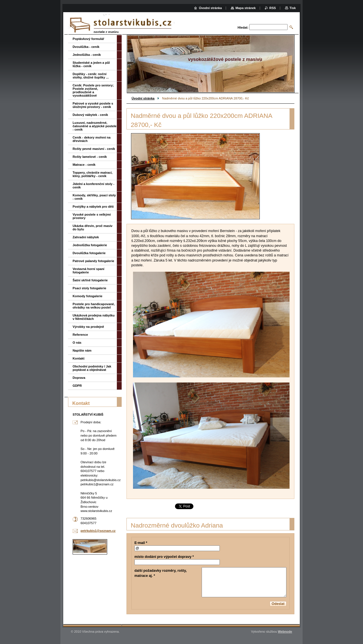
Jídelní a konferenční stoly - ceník (93, 186)
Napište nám (82, 350)
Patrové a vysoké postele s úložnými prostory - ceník (93, 105)
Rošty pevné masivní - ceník (94, 149)
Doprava (79, 378)
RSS (273, 8)
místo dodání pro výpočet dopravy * (164, 557)
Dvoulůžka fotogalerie (89, 253)
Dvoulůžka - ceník (86, 47)
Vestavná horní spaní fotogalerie (88, 271)
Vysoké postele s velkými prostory (92, 216)
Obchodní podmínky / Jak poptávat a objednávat (92, 368)
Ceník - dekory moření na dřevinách (92, 139)
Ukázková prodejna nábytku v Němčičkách (94, 317)
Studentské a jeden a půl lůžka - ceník (91, 64)
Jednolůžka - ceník (87, 55)
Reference (80, 335)
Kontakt (79, 358)
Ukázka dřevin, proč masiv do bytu (93, 228)
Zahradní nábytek (86, 237)
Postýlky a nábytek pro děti (93, 207)
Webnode (285, 632)
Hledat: (243, 27)
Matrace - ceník (84, 165)
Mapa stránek (246, 8)
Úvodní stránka (143, 98)
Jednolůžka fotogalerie (90, 245)
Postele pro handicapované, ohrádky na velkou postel (94, 306)
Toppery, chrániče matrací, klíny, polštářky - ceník (93, 174)
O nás (77, 343)
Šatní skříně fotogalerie (90, 280)
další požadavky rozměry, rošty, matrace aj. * (161, 573)
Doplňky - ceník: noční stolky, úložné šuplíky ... (91, 76)
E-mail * (141, 543)
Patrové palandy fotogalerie (93, 261)
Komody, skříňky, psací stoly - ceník (94, 197)
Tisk (293, 8)
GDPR (77, 386)
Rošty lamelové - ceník (90, 157)
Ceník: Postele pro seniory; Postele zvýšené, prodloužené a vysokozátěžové (93, 90)
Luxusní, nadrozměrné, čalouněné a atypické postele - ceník (95, 126)
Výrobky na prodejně (88, 327)
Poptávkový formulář (88, 39)
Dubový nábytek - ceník (90, 115)
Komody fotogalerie (87, 296)
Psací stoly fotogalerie (89, 288)
